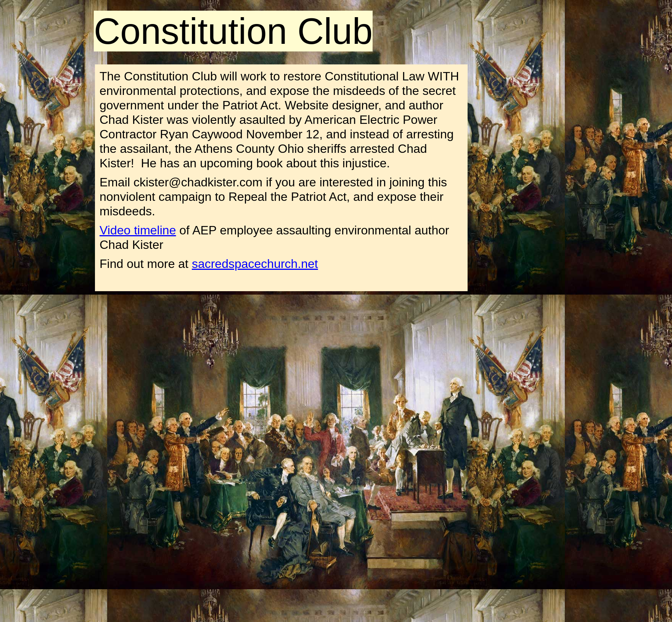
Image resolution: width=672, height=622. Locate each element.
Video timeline (138, 230)
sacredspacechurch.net (255, 264)
